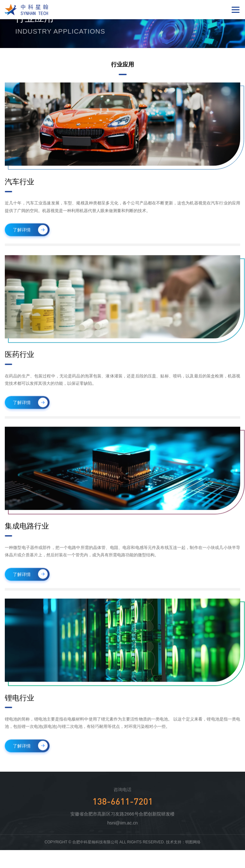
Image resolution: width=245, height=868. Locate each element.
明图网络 (193, 842)
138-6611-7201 (123, 801)
